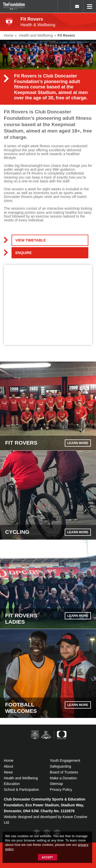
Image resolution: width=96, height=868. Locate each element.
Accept (47, 857)
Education (12, 784)
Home (9, 760)
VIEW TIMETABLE (31, 240)
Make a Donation (63, 778)
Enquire (24, 253)
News (8, 772)
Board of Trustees (64, 772)
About (9, 766)
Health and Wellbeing (21, 778)
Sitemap (56, 784)
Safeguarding (61, 766)
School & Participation (21, 790)
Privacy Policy (61, 790)
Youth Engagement (65, 760)
